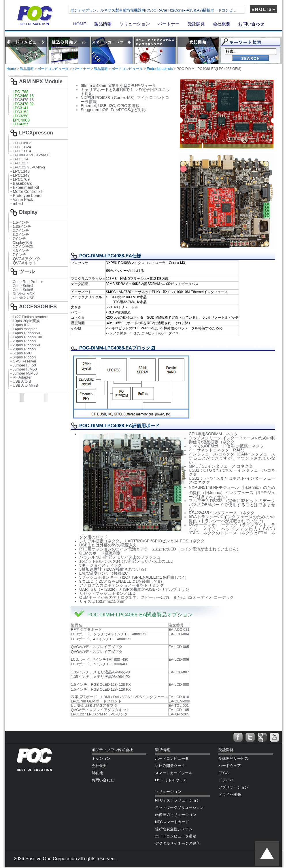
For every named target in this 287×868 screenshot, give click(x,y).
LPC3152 (20, 112)
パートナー (169, 24)
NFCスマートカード (172, 822)
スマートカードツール (174, 773)
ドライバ (226, 780)
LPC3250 (20, 116)
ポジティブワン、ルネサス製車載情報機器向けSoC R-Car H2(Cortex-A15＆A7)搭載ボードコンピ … (174, 10)
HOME (80, 24)
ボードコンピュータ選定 (176, 836)
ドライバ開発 (230, 794)
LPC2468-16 (23, 96)
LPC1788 (20, 92)
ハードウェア (230, 766)
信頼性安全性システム (174, 829)
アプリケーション (233, 787)
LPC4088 (21, 120)
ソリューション (135, 24)
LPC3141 (20, 108)
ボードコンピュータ (53, 69)
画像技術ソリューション (176, 815)
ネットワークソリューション (179, 807)
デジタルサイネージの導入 (178, 843)
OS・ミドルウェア (171, 780)
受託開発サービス (233, 758)
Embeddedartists (160, 69)
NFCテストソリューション (178, 800)
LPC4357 (20, 124)
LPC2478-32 (23, 104)
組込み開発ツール (170, 766)
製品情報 (103, 24)
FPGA (223, 773)
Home (11, 69)
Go (250, 59)
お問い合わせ (251, 24)
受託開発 (196, 24)
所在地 (97, 773)
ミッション (101, 758)
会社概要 (222, 24)
